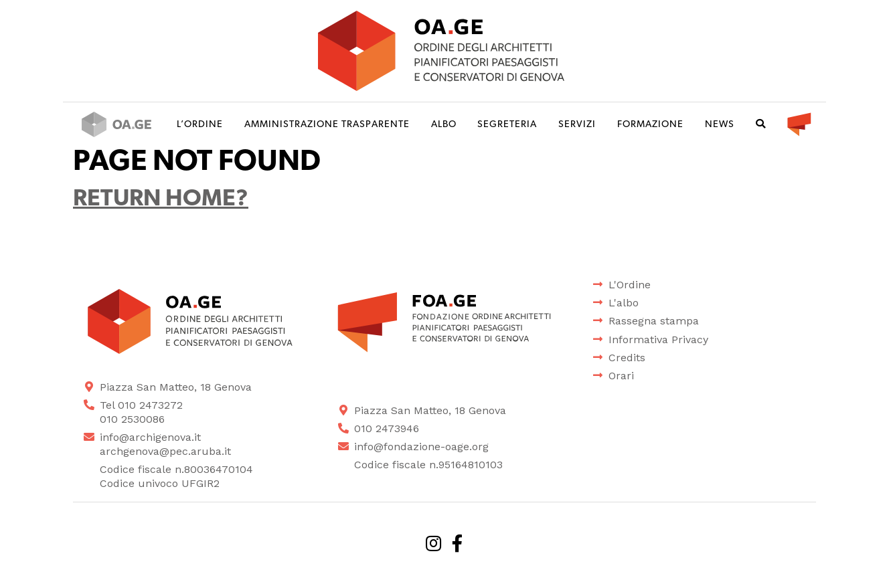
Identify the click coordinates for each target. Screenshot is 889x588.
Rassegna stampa (654, 321)
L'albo (624, 303)
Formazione (650, 125)
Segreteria (507, 125)
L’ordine (200, 125)
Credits (627, 358)
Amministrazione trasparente (327, 125)
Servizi (577, 125)
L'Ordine (630, 285)
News (720, 125)
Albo (444, 125)
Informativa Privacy (658, 339)
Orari (621, 376)
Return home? (161, 200)
